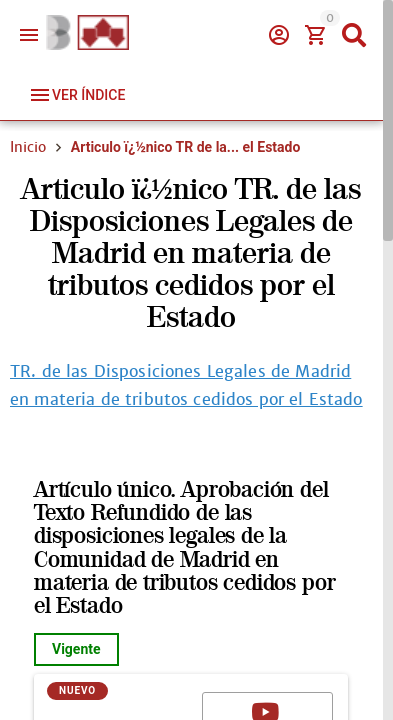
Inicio (28, 147)
